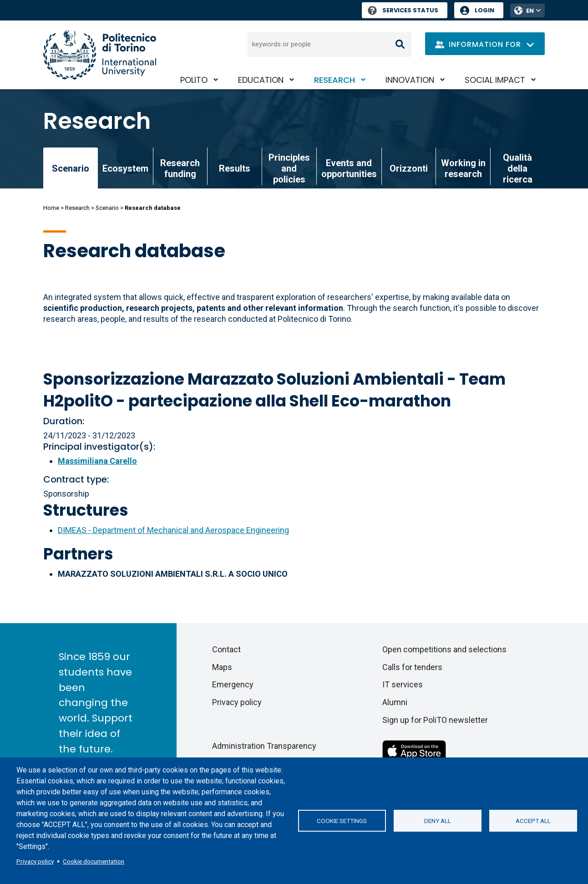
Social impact (495, 80)
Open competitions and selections (444, 649)
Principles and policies (289, 168)
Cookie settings (342, 821)
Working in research (463, 168)
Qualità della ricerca (518, 168)
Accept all (533, 821)
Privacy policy (35, 861)
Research (335, 80)
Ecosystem (125, 168)
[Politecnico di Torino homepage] (100, 55)
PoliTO (194, 80)
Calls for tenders (412, 667)
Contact (226, 649)
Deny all (438, 821)
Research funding (180, 168)
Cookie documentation (94, 861)
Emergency (233, 684)
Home (51, 208)
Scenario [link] (71, 168)
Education (261, 80)
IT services (403, 684)
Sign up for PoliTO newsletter (435, 720)
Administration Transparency (264, 746)
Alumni (395, 702)
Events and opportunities (349, 168)
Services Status (403, 10)
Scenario (107, 208)
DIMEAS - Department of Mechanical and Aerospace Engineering (173, 530)
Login (484, 10)
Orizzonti (409, 168)
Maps (222, 667)
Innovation (410, 80)
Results (235, 168)
